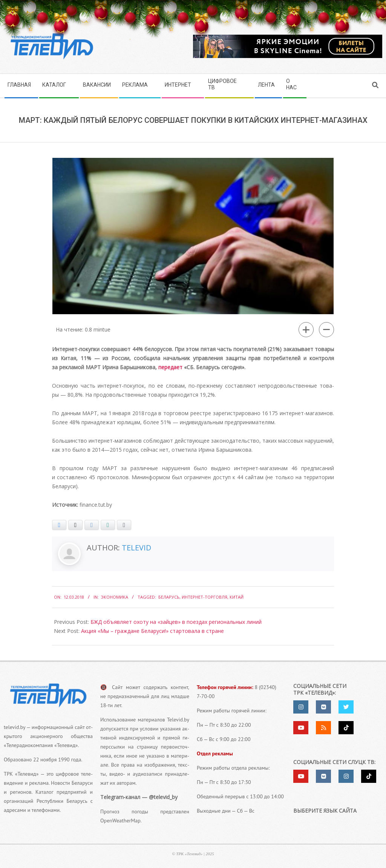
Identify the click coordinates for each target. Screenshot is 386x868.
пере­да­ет (170, 367)
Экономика (115, 597)
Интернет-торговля (204, 597)
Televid (136, 548)
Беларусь (169, 597)
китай (237, 597)
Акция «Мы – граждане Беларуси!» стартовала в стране (152, 631)
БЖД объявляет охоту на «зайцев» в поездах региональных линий (176, 622)
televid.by (15, 727)
